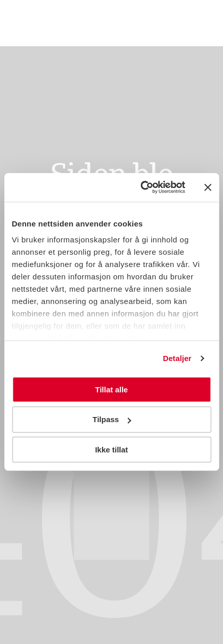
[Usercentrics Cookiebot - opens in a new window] (141, 187)
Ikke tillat (111, 450)
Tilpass (112, 419)
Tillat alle (112, 389)
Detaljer (177, 358)
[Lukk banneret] (208, 187)
